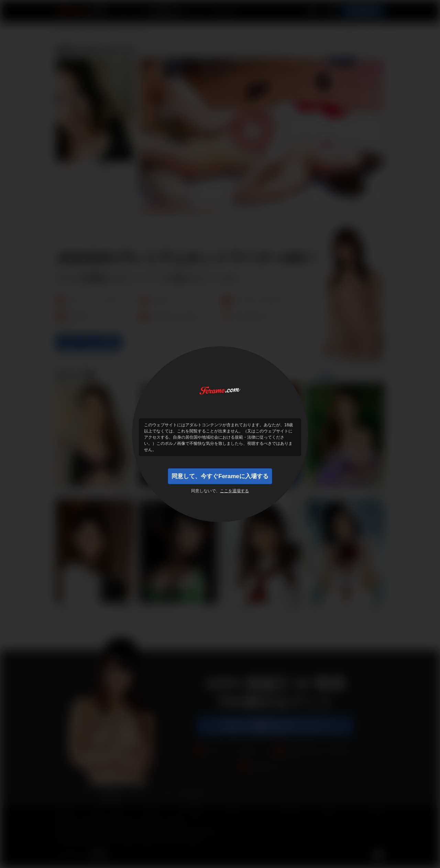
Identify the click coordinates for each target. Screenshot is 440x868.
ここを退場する (234, 492)
